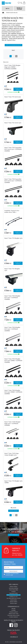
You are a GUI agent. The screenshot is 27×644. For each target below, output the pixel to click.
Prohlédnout (13, 535)
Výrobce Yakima (13, 602)
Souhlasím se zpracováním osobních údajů (11, 574)
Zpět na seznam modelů (13, 45)
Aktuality (13, 609)
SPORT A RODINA (19, 9)
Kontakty (13, 610)
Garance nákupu (13, 587)
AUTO (8, 9)
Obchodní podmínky (13, 588)
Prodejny (14, 592)
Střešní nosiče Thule (14, 614)
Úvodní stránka (3, 13)
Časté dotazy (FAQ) (14, 590)
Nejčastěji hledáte (14, 593)
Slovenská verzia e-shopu (14, 615)
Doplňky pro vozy (13, 597)
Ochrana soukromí (14, 612)
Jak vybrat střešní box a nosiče (14, 598)
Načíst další (14, 511)
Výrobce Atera (13, 600)
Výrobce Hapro (14, 603)
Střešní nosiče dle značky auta (13, 595)
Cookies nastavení (14, 617)
